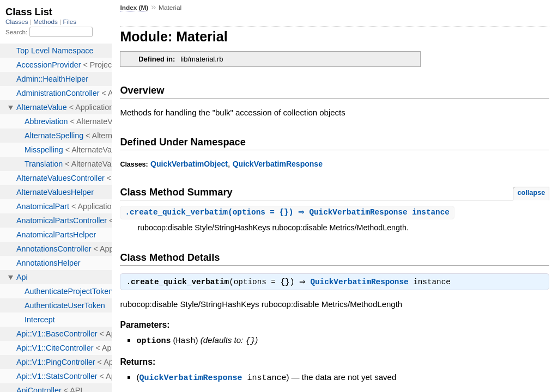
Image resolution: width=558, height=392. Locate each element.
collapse (531, 192)
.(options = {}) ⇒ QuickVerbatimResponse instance (288, 213)
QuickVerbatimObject (189, 164)
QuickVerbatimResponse (278, 164)
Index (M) (134, 8)
